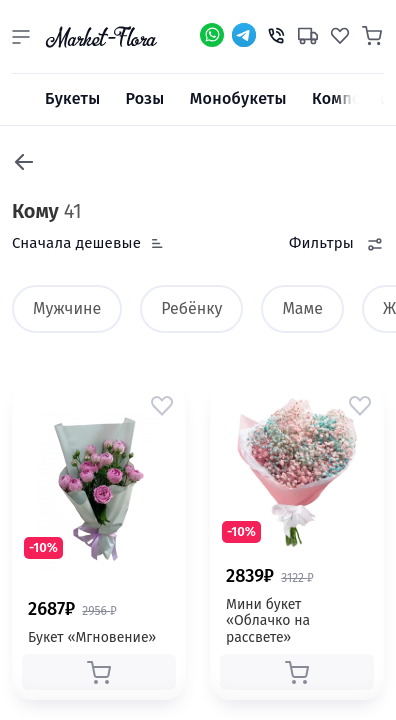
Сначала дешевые (76, 243)
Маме (302, 308)
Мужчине (67, 308)
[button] (21, 37)
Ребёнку (191, 308)
